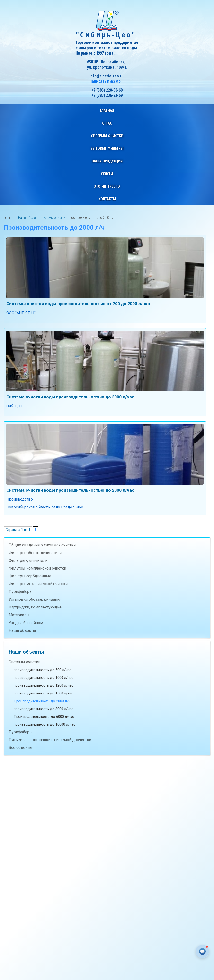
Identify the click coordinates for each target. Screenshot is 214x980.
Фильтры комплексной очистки (37, 568)
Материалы (19, 615)
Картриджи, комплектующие (35, 607)
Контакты (107, 199)
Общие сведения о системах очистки (42, 545)
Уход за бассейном (26, 623)
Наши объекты (22, 630)
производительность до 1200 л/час (44, 685)
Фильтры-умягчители (28, 561)
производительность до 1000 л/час (44, 678)
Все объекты (21, 748)
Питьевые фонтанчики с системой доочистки (50, 740)
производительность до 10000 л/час (45, 724)
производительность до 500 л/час (43, 670)
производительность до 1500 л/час (44, 693)
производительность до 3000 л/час (44, 709)
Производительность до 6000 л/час (44, 717)
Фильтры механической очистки (38, 584)
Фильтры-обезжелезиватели (35, 553)
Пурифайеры (21, 592)
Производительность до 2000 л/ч (42, 701)
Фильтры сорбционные (30, 576)
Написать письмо (105, 81)
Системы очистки (25, 662)
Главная (107, 110)
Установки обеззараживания (35, 599)
